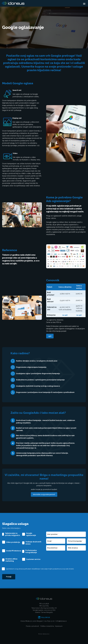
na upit (65, 315)
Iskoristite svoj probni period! (44, 494)
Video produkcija (13, 542)
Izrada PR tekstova (14, 551)
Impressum (59, 626)
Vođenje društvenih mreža (33, 543)
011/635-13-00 (49, 621)
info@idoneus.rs (62, 621)
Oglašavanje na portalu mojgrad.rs (12, 534)
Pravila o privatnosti (32, 626)
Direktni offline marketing (11, 560)
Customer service (33, 559)
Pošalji (9, 577)
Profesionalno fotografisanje (31, 551)
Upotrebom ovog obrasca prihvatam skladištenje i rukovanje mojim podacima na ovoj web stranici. (40, 569)
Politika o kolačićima (47, 626)
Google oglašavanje (31, 534)
